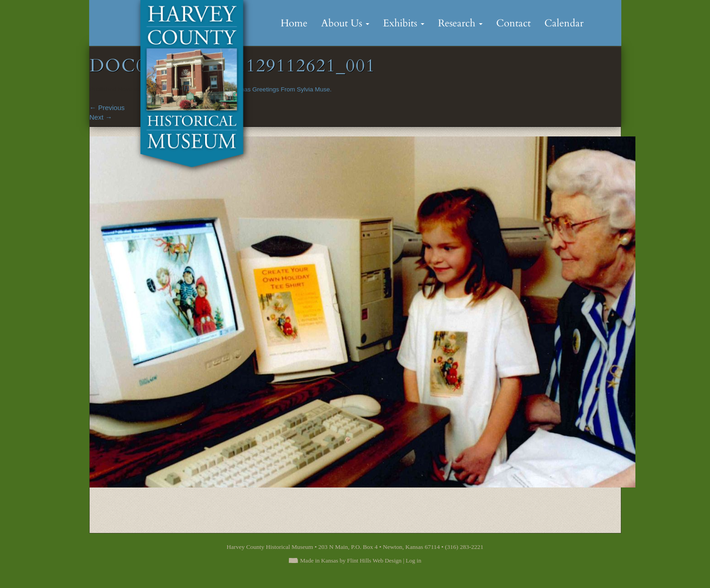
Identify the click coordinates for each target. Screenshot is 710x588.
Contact (514, 23)
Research (460, 23)
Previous (107, 108)
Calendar (564, 23)
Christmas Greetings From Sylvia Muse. (277, 89)
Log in (413, 560)
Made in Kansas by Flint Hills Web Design (351, 560)
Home (294, 23)
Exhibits (404, 23)
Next (101, 117)
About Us (345, 23)
